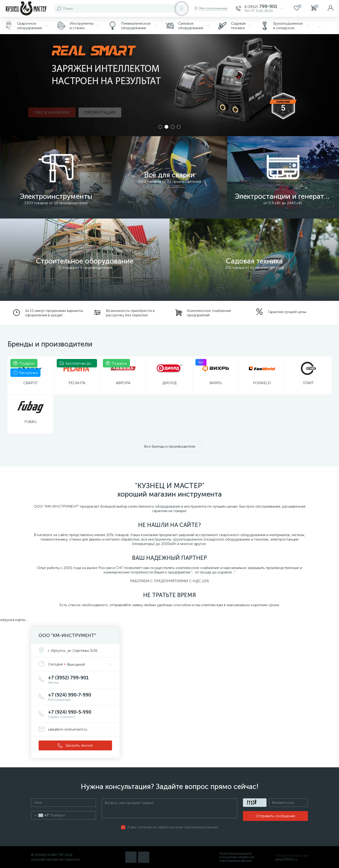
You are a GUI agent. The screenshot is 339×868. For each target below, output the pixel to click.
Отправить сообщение (275, 816)
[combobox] (40, 815)
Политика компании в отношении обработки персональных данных (237, 857)
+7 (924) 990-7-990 (80, 697)
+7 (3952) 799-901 (80, 680)
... (319, 26)
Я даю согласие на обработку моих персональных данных (173, 827)
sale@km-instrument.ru (68, 729)
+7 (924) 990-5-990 (80, 714)
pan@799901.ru (286, 859)
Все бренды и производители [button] (170, 446)
